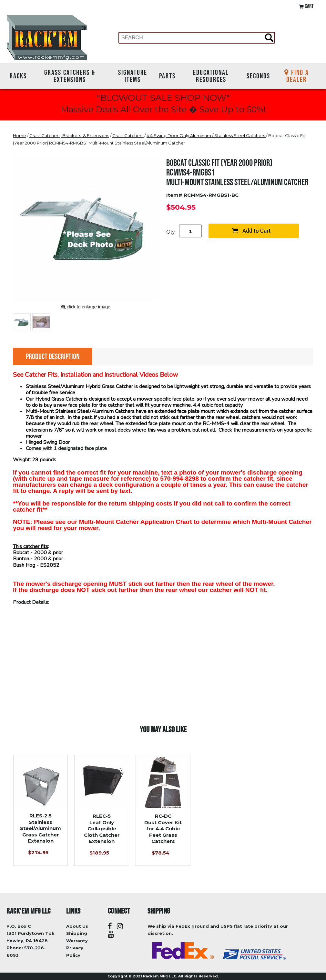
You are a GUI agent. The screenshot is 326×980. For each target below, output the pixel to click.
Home (20, 135)
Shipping (77, 933)
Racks (18, 76)
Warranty (77, 941)
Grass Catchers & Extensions (70, 76)
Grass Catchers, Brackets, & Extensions (69, 135)
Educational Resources (211, 76)
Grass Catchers (128, 135)
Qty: (171, 232)
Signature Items (133, 76)
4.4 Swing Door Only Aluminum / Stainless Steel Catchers (206, 135)
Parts (167, 76)
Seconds (258, 76)
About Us (77, 926)
